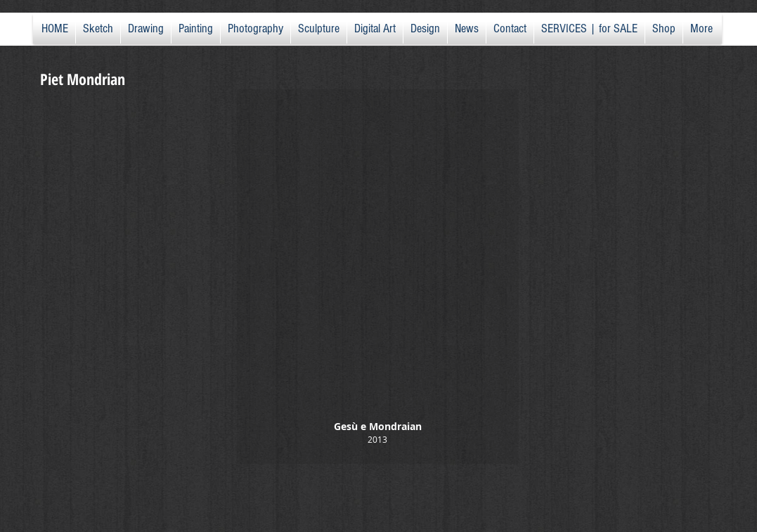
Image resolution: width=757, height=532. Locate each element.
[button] (378, 277)
